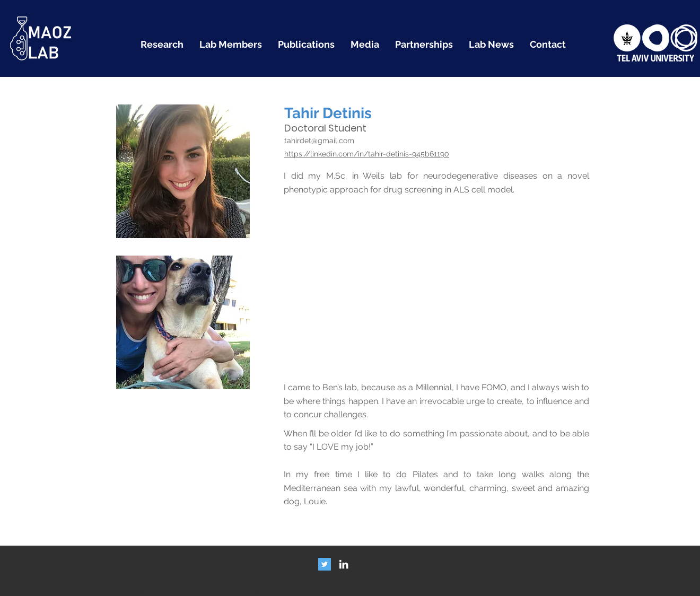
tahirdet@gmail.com (319, 141)
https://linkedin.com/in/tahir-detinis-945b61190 (367, 154)
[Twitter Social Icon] (325, 564)
